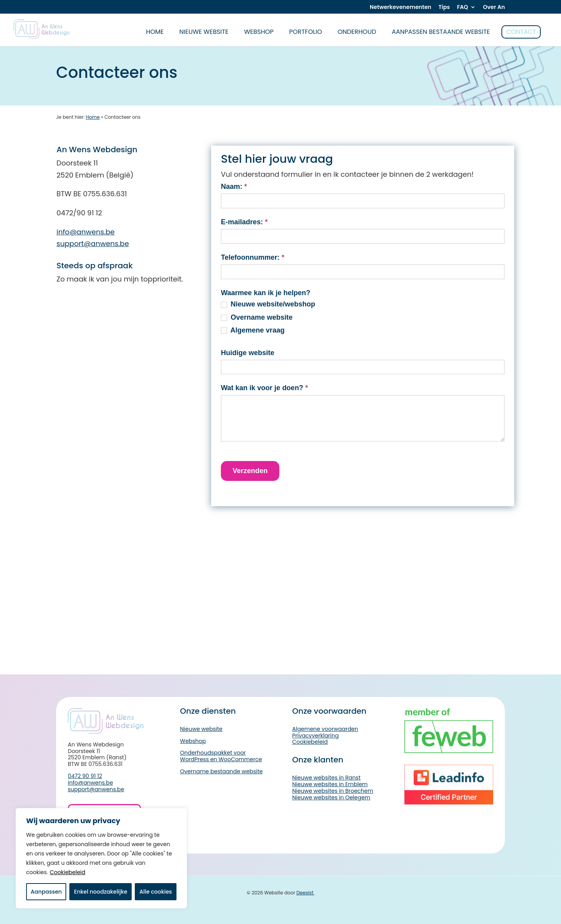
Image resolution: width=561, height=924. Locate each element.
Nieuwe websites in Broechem (333, 791)
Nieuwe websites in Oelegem (331, 797)
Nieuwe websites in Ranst (326, 778)
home (155, 32)
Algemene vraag (253, 330)
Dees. (305, 893)
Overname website (257, 317)
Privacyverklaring (315, 736)
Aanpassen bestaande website (441, 32)
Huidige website (248, 353)
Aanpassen (46, 892)
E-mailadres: (244, 222)
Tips (444, 8)
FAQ (462, 8)
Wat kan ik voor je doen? (264, 388)
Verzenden (250, 471)
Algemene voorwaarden (325, 729)
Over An (494, 8)
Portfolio (305, 32)
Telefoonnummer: (253, 257)
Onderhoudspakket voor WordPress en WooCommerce (221, 756)
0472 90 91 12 (85, 776)
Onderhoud (357, 32)
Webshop (259, 32)
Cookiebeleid (68, 872)
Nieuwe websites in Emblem (330, 784)
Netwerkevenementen (400, 8)
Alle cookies (156, 892)
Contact (521, 32)
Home (93, 117)
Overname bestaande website (221, 771)
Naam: (234, 187)
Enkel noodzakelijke (101, 892)
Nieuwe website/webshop (268, 304)
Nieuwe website (204, 32)
